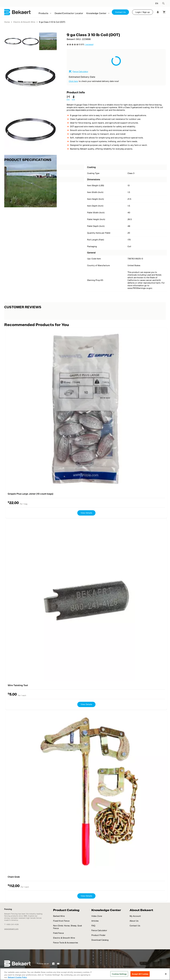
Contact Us (120, 12)
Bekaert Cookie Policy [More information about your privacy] (17, 977)
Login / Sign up (143, 12)
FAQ (93, 926)
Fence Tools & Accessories (66, 943)
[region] (85, 974)
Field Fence (58, 933)
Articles (95, 921)
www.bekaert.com (11, 929)
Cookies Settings (119, 974)
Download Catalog (100, 940)
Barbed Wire (59, 916)
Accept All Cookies (140, 974)
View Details (86, 513)
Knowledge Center (96, 13)
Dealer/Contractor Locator (69, 13)
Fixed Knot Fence (61, 921)
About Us (134, 921)
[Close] (166, 974)
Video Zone (97, 916)
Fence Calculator (80, 72)
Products (43, 13)
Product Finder (98, 935)
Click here (73, 81)
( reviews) (89, 44)
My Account (135, 916)
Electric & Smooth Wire (64, 938)
